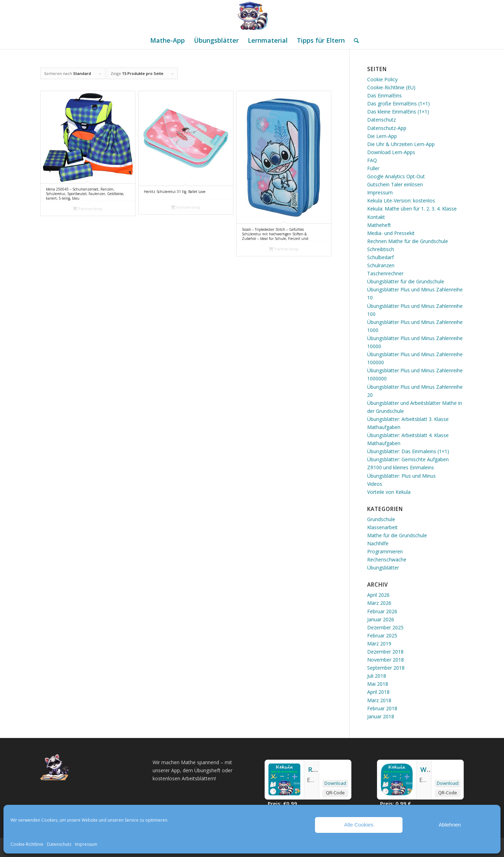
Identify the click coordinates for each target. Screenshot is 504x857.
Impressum (86, 844)
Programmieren (385, 551)
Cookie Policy (382, 79)
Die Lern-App (382, 136)
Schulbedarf (380, 257)
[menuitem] (167, 40)
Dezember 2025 (385, 627)
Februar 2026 (382, 611)
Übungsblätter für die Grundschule (406, 281)
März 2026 (379, 603)
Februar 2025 (382, 635)
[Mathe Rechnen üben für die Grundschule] (252, 16)
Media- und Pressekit (391, 233)
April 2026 (378, 595)
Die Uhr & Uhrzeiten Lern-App (401, 144)
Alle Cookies (359, 825)
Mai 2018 (378, 684)
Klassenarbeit (382, 527)
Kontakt (376, 217)
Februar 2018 (382, 708)
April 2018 (378, 692)
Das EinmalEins (384, 95)
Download (335, 783)
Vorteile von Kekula (389, 492)
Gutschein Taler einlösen (395, 184)
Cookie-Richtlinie (27, 844)
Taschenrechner (385, 273)
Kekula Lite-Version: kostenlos (401, 201)
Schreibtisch (381, 249)
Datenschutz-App (387, 128)
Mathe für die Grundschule (397, 535)
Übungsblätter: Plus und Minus (401, 476)
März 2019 (379, 644)
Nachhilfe (378, 543)
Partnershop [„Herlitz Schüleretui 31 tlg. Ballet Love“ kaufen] (186, 207)
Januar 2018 (381, 716)
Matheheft (379, 225)
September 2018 (386, 668)
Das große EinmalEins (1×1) (398, 103)
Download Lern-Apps (391, 152)
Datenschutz (59, 844)
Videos (375, 484)
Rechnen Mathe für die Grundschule (408, 241)
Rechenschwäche (387, 559)
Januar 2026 (381, 619)
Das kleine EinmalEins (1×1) (398, 112)
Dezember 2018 (385, 652)
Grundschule (381, 519)
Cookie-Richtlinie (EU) (391, 87)
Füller (373, 168)
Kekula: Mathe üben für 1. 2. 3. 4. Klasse (412, 209)
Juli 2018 (377, 676)
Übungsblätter (383, 568)
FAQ (372, 160)
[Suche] (354, 40)
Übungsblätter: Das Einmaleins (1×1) (408, 451)
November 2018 (386, 660)
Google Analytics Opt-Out (396, 176)
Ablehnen (450, 825)
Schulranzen (381, 265)
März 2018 (379, 700)
